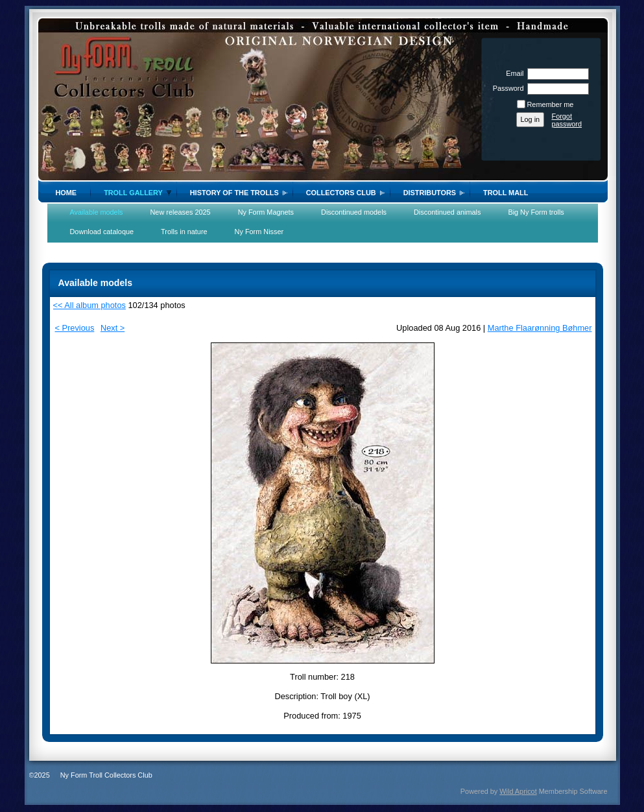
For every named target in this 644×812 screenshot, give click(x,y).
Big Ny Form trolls (536, 212)
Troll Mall (506, 193)
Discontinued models (354, 212)
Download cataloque (102, 232)
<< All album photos (89, 305)
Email (512, 73)
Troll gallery (133, 193)
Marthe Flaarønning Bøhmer (540, 328)
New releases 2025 (181, 212)
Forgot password (567, 120)
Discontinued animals (447, 212)
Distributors (430, 193)
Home (66, 193)
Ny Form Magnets (266, 212)
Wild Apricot (518, 791)
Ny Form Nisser (259, 232)
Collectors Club (341, 193)
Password (506, 88)
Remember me (551, 104)
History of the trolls (234, 193)
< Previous (75, 328)
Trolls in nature (184, 232)
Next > (113, 328)
